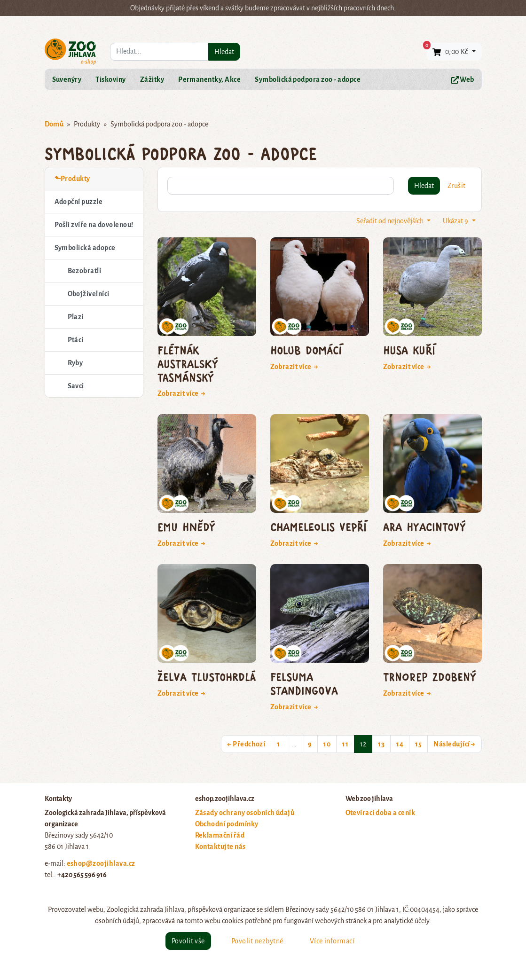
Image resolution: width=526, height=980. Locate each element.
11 (345, 744)
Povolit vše (188, 941)
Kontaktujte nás (220, 847)
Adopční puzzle (79, 202)
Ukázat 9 (456, 221)
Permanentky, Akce (209, 79)
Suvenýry (67, 79)
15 (418, 744)
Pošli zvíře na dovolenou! (94, 225)
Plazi (76, 317)
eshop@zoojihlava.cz (101, 863)
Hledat (224, 52)
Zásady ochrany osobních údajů (245, 813)
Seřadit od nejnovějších (391, 221)
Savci (76, 386)
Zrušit (457, 186)
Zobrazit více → (182, 393)
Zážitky (152, 79)
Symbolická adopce (85, 248)
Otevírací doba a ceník (381, 813)
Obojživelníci (89, 294)
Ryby (75, 363)
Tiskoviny (110, 79)
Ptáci (76, 340)
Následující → (454, 744)
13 (381, 744)
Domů (54, 124)
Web (463, 80)
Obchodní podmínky (227, 824)
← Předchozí (246, 744)
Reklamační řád (220, 835)
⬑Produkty (72, 179)
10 (327, 744)
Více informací (332, 941)
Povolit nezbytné (257, 941)
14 (400, 744)
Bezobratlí (85, 271)
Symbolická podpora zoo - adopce (308, 79)
